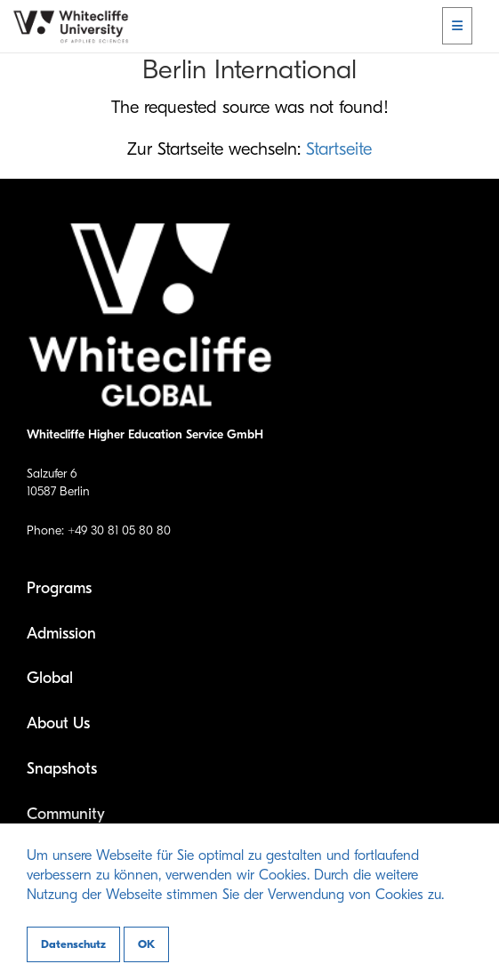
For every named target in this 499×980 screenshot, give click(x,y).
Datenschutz (73, 944)
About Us (58, 723)
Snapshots (62, 769)
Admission (61, 634)
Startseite (339, 149)
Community (66, 814)
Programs (59, 588)
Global (50, 678)
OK (146, 944)
